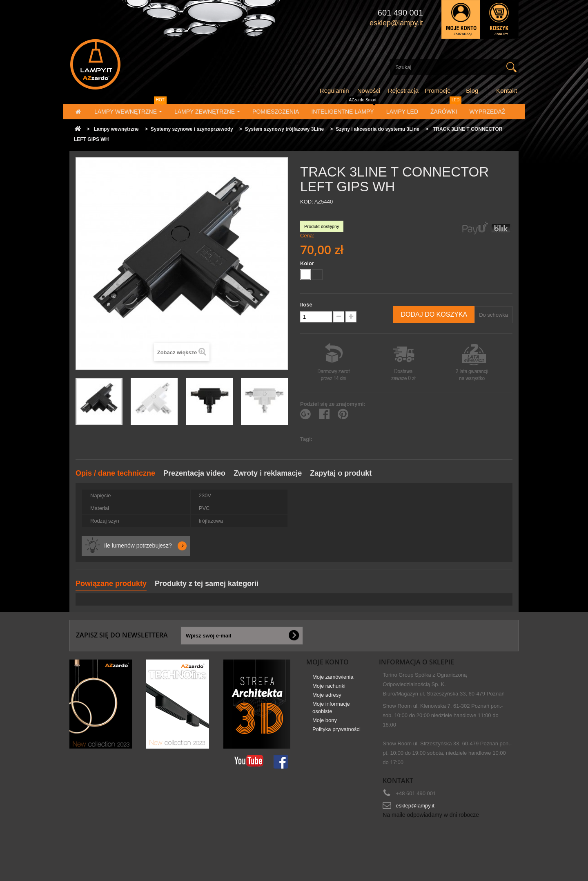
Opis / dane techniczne (115, 473)
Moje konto (327, 662)
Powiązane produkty (111, 584)
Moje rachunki (329, 689)
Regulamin (334, 91)
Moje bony (325, 723)
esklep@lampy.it (415, 806)
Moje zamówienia (333, 680)
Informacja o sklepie (416, 662)
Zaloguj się (461, 19)
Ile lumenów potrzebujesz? (138, 546)
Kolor (308, 263)
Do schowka (493, 315)
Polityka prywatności (336, 732)
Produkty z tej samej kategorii (207, 584)
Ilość (306, 305)
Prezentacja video (194, 473)
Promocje (438, 91)
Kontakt (507, 91)
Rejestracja (403, 91)
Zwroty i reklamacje (268, 473)
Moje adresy (327, 698)
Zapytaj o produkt (341, 473)
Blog (472, 91)
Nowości (369, 91)
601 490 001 (400, 13)
